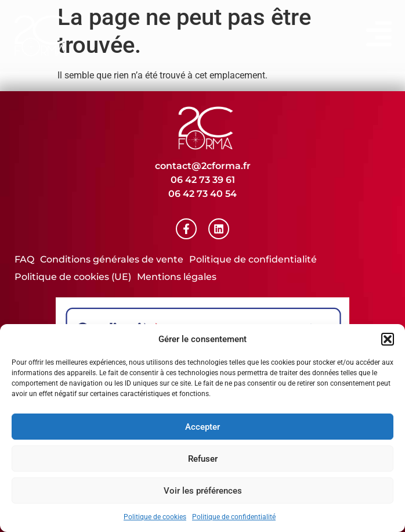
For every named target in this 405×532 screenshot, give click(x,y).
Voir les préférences (203, 491)
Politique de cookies (155, 517)
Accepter (202, 427)
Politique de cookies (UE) (73, 277)
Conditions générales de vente (112, 259)
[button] (388, 339)
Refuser (203, 459)
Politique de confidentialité (234, 517)
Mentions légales (177, 277)
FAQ (24, 259)
